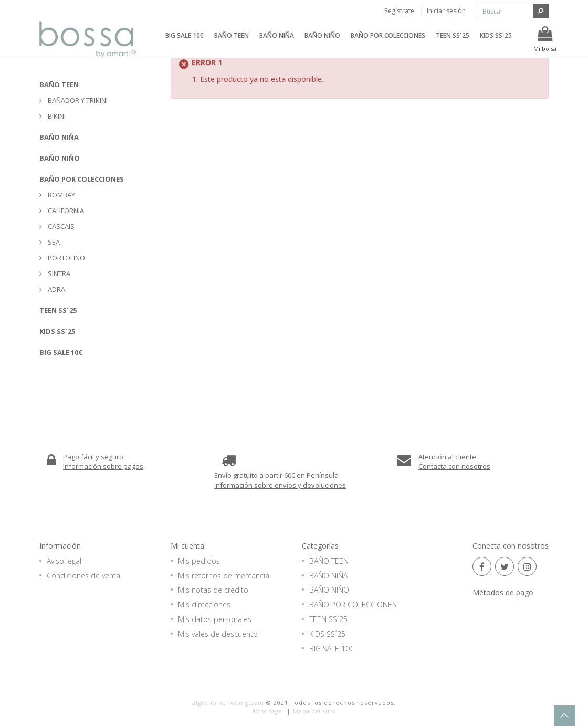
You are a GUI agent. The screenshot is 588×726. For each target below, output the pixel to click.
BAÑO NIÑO (322, 43)
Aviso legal (64, 561)
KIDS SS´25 (496, 43)
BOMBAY (61, 195)
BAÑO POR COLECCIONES (388, 43)
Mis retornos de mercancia (224, 576)
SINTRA (58, 273)
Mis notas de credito (213, 590)
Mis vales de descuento (218, 634)
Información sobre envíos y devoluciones (280, 485)
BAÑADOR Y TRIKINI (77, 100)
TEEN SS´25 (453, 43)
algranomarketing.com (228, 703)
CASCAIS (60, 226)
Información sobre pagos (103, 466)
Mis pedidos (199, 561)
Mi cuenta (187, 546)
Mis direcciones (204, 604)
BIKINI (56, 116)
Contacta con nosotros (454, 466)
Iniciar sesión (446, 11)
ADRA (56, 289)
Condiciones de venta (83, 576)
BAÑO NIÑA (277, 43)
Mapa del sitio (314, 711)
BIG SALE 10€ (185, 43)
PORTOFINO (66, 258)
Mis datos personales (215, 619)
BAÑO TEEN (232, 43)
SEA (53, 242)
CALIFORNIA (65, 211)
